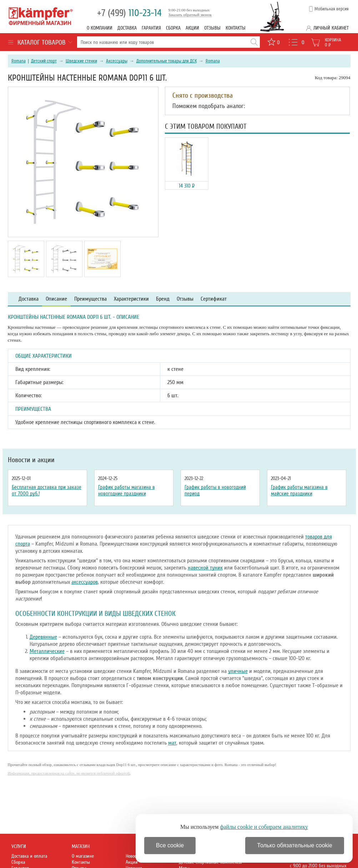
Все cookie (170, 845)
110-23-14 (129, 13)
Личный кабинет (331, 28)
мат (172, 743)
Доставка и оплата (29, 856)
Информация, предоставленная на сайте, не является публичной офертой (69, 773)
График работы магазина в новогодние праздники (127, 490)
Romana (19, 61)
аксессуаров (85, 582)
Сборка (173, 28)
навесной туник (205, 568)
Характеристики (131, 299)
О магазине (83, 856)
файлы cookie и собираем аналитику (264, 827)
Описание (56, 299)
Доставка (127, 28)
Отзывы (212, 28)
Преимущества (90, 299)
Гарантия (151, 28)
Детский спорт (44, 61)
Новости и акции (31, 460)
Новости (133, 856)
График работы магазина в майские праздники (299, 490)
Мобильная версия (332, 9)
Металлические (47, 651)
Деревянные (43, 637)
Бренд (163, 299)
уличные (238, 671)
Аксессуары (117, 61)
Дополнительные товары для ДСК (167, 61)
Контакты (236, 28)
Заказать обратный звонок (190, 15)
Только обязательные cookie (295, 845)
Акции (192, 28)
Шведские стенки (81, 61)
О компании (100, 28)
